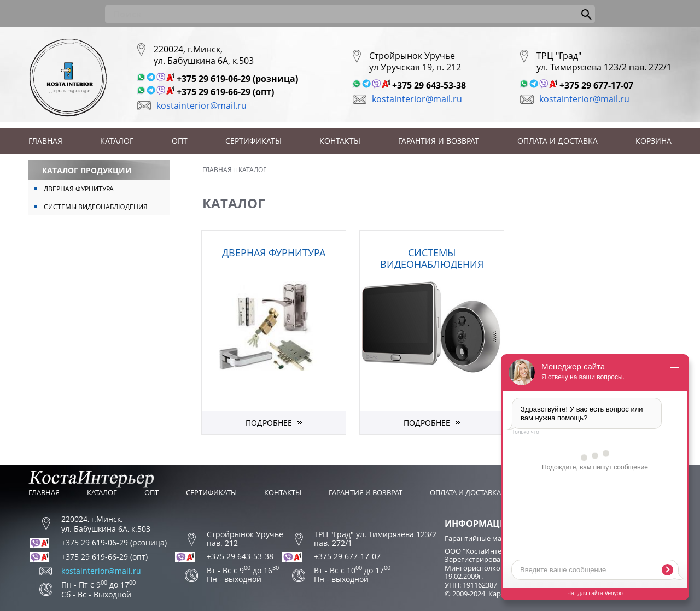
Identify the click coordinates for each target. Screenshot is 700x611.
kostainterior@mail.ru (202, 105)
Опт (180, 141)
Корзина (654, 141)
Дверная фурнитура (79, 189)
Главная (45, 141)
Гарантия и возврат (439, 141)
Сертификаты (253, 141)
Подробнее (269, 423)
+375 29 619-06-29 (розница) (237, 79)
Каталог (117, 141)
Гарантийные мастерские (488, 538)
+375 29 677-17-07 (596, 85)
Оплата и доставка (558, 141)
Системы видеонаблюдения (96, 207)
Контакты (340, 141)
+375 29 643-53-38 (429, 85)
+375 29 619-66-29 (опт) (225, 92)
